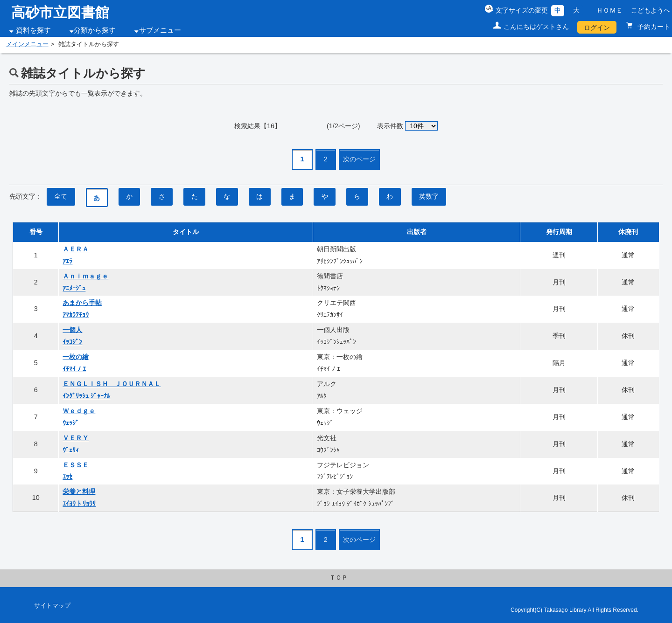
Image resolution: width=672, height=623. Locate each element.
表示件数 (390, 126)
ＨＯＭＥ (609, 10)
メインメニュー (27, 44)
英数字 (429, 196)
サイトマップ (52, 606)
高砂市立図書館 (60, 12)
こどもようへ (651, 10)
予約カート (653, 27)
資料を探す (33, 30)
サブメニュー (160, 30)
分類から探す (95, 30)
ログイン (597, 28)
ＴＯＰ (339, 578)
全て (61, 196)
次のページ (359, 159)
